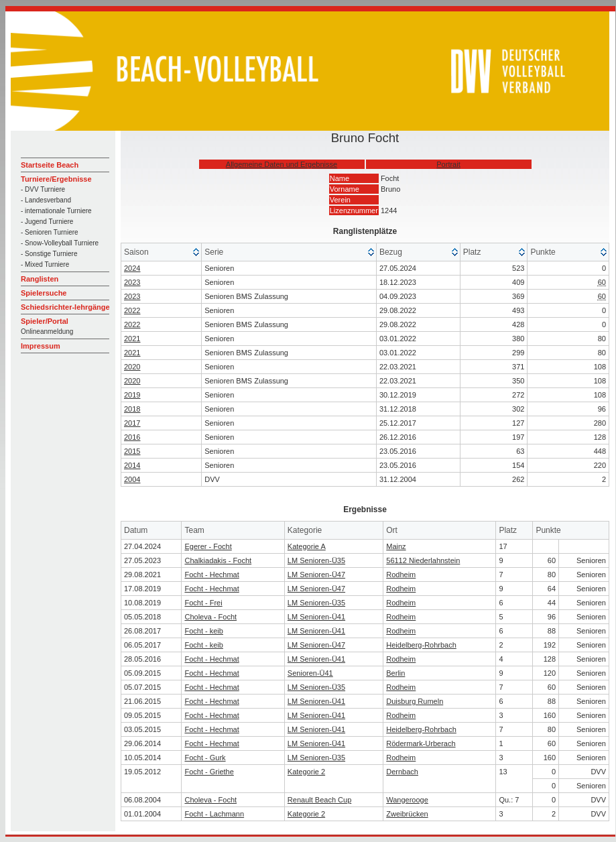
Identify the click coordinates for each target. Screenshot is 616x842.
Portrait (448, 164)
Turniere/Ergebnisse (56, 179)
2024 (132, 268)
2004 (132, 479)
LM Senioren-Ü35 (316, 560)
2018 (132, 409)
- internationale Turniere (56, 211)
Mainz (396, 546)
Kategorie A (307, 546)
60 (602, 282)
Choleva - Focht (210, 617)
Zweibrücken (407, 814)
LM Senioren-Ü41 (316, 617)
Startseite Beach (50, 165)
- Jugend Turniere (47, 222)
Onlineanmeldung (47, 332)
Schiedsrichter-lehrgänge (65, 307)
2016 (132, 437)
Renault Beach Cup (319, 800)
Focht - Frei (203, 603)
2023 (132, 282)
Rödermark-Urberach (421, 743)
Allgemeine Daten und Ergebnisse (282, 164)
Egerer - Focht (208, 546)
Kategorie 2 (306, 772)
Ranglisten (40, 279)
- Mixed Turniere (45, 264)
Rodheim (401, 575)
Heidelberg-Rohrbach (421, 645)
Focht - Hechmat (211, 575)
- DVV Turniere (43, 189)
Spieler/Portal (45, 321)
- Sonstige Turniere (49, 254)
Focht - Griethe (209, 772)
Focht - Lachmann (214, 814)
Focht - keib (203, 631)
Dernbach (402, 772)
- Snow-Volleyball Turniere (60, 243)
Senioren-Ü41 (310, 673)
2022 (132, 310)
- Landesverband (46, 200)
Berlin (395, 673)
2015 (132, 451)
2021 (132, 339)
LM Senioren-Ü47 (316, 575)
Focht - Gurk (205, 758)
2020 (132, 367)
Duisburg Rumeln (415, 701)
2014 (132, 465)
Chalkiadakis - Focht (218, 560)
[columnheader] (162, 252)
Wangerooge (407, 800)
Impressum (41, 346)
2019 (132, 395)
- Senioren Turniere (50, 232)
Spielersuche (44, 293)
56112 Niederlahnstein (423, 560)
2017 (132, 423)
